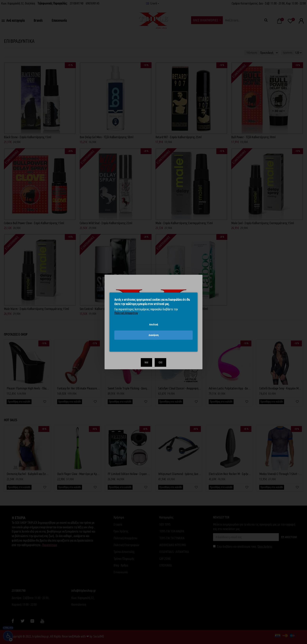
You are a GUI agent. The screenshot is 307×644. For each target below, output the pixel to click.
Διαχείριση (154, 335)
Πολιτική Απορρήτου (126, 313)
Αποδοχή (154, 324)
